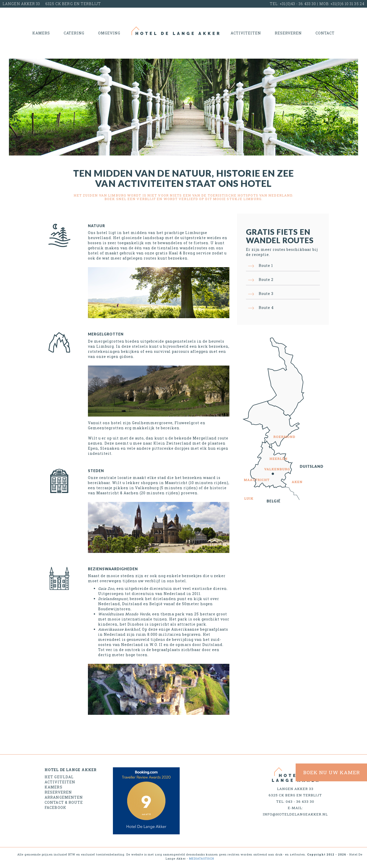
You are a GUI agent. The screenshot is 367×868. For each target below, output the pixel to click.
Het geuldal (59, 777)
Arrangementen (64, 797)
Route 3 (266, 294)
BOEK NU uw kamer (332, 772)
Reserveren (288, 33)
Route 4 (266, 308)
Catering (74, 33)
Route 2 (266, 280)
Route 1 (266, 265)
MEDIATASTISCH (202, 858)
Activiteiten (246, 33)
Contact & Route (64, 802)
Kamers (41, 33)
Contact (325, 33)
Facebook (55, 807)
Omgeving (109, 33)
